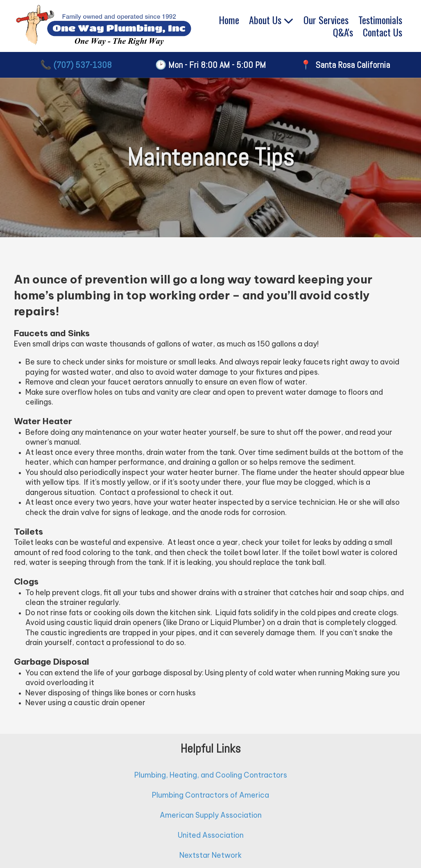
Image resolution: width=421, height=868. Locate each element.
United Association (211, 835)
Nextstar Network (210, 855)
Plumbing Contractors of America (210, 795)
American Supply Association (211, 815)
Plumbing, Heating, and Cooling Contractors (211, 775)
